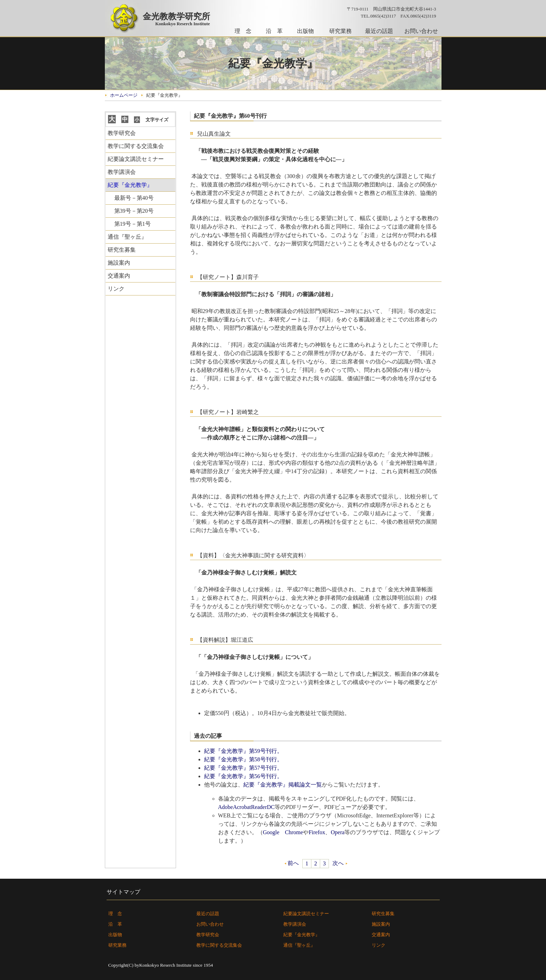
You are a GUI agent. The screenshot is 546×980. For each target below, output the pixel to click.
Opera (338, 832)
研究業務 (341, 31)
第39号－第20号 (134, 211)
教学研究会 (122, 133)
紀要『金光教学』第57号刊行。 (243, 768)
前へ (293, 863)
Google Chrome (283, 832)
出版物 (305, 31)
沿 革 (274, 31)
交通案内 (119, 276)
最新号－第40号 (134, 198)
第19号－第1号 (133, 224)
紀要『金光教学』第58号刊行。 (243, 759)
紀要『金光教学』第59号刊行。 (243, 751)
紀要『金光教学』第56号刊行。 (243, 776)
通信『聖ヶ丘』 (127, 237)
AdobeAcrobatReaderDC (247, 807)
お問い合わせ (421, 31)
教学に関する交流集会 (136, 146)
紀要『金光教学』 (302, 935)
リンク (116, 289)
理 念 (243, 31)
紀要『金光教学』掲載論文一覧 (283, 785)
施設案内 (119, 263)
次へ (338, 863)
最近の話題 (379, 31)
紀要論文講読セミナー (136, 159)
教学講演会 (122, 172)
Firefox (317, 832)
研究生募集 (122, 250)
